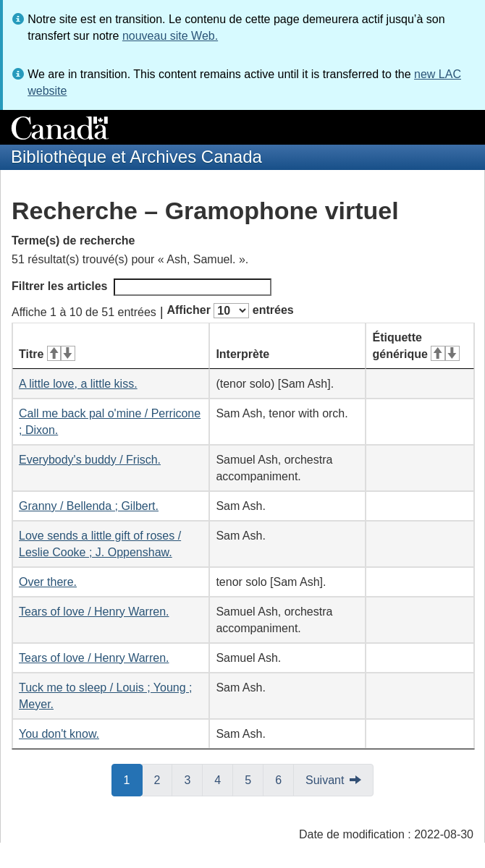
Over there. (48, 582)
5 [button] (254, 779)
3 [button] (193, 779)
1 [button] (133, 779)
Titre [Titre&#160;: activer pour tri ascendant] (47, 354)
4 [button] (224, 779)
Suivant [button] (325, 780)
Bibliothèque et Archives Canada (136, 157)
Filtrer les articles (142, 287)
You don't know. (59, 734)
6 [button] (284, 779)
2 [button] (164, 779)
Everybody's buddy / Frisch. (90, 460)
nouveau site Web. (170, 36)
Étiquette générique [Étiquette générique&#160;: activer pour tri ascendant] (416, 346)
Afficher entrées (230, 311)
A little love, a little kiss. (78, 384)
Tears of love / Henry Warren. (94, 612)
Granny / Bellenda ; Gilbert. (89, 506)
